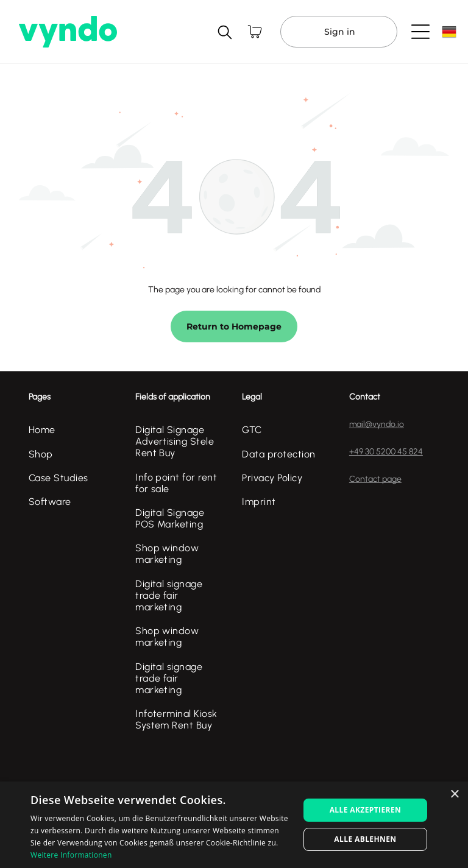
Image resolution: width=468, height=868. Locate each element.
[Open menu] (420, 32)
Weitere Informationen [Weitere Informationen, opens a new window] (71, 855)
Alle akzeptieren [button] (366, 810)
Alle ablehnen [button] (365, 839)
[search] (225, 33)
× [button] (454, 795)
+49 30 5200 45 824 (386, 452)
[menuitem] (74, 430)
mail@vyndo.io (377, 424)
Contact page (375, 479)
